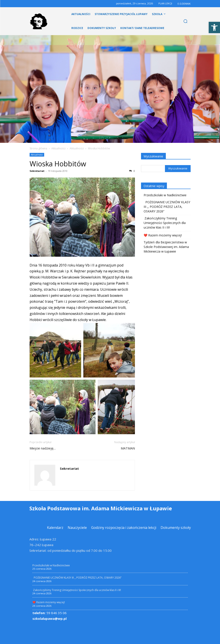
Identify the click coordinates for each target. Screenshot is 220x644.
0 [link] (132, 171)
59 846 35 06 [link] (50, 613)
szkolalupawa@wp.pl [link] (50, 618)
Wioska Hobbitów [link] (58, 164)
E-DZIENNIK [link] (184, 4)
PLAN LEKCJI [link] (165, 3)
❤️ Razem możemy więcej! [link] (163, 235)
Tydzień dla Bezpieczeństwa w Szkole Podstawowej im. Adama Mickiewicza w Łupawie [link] (166, 247)
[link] (214, 27)
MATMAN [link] (128, 448)
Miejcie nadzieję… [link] (43, 448)
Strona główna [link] (38, 148)
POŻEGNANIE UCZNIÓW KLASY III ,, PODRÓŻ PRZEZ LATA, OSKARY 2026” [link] (167, 207)
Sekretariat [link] (37, 171)
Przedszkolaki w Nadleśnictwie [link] (165, 195)
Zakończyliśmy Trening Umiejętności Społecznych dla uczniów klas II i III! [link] (165, 223)
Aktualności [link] (58, 148)
